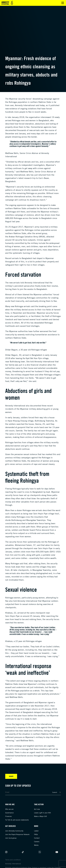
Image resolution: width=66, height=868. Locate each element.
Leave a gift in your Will (42, 813)
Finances (8, 816)
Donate (11, 776)
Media (36, 845)
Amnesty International (13, 864)
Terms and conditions (13, 860)
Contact (37, 838)
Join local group (11, 838)
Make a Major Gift (40, 816)
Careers (37, 842)
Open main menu (63, 3)
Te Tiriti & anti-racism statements (17, 820)
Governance (9, 813)
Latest (36, 831)
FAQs (36, 834)
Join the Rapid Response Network (17, 834)
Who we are (9, 809)
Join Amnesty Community (14, 831)
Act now (37, 809)
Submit (55, 792)
